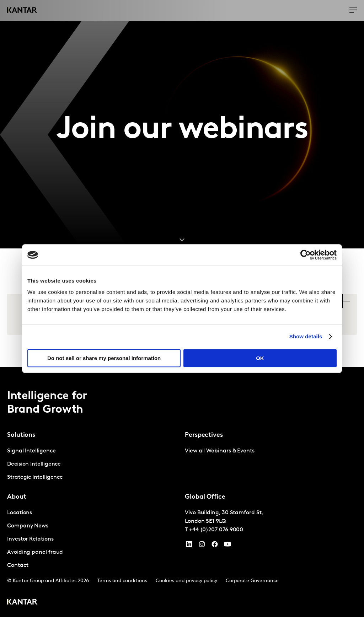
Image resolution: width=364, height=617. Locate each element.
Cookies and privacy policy (186, 581)
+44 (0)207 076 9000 (216, 530)
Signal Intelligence (31, 451)
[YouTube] (189, 546)
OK (260, 358)
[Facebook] (215, 546)
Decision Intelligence (34, 464)
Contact (18, 565)
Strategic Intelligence (35, 477)
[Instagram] (202, 546)
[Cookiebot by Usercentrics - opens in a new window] (306, 255)
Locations (20, 513)
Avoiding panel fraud (35, 552)
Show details (306, 336)
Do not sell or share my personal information (104, 358)
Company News (28, 526)
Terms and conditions (122, 581)
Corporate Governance (252, 581)
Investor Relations (30, 539)
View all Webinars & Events (220, 451)
